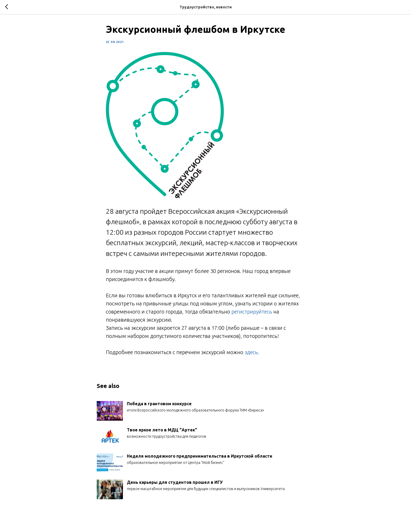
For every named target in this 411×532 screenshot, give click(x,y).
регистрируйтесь (252, 313)
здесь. (253, 353)
